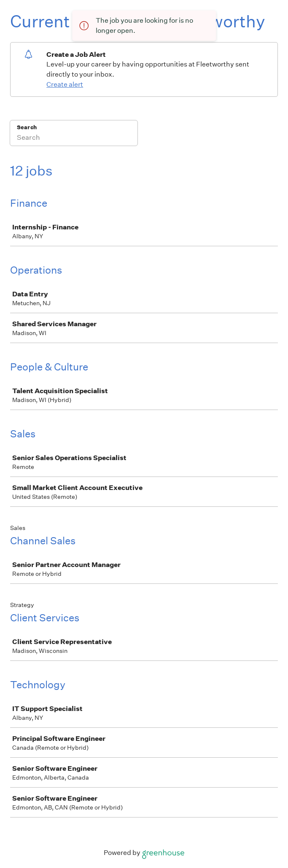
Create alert (65, 84)
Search (27, 127)
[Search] (74, 138)
